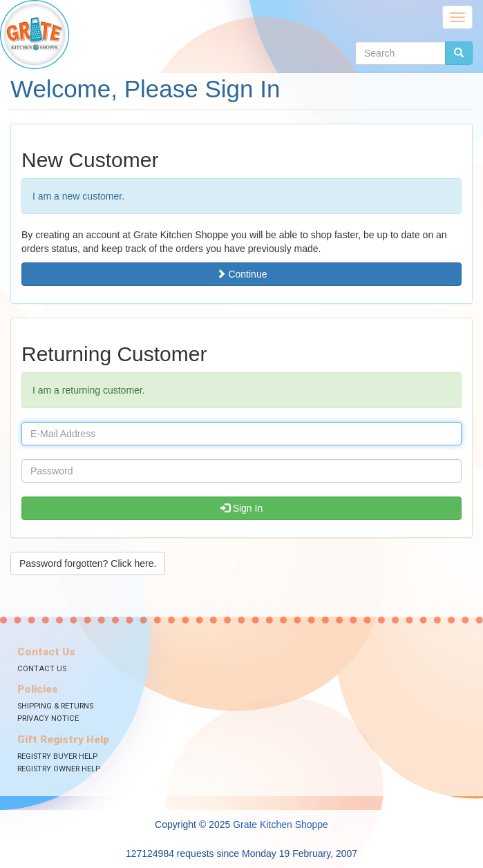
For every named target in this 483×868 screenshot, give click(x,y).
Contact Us (42, 669)
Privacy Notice (48, 718)
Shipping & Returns (55, 706)
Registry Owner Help (59, 769)
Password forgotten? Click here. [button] (88, 563)
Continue (242, 274)
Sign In (241, 508)
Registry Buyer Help (57, 756)
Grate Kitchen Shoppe (281, 824)
